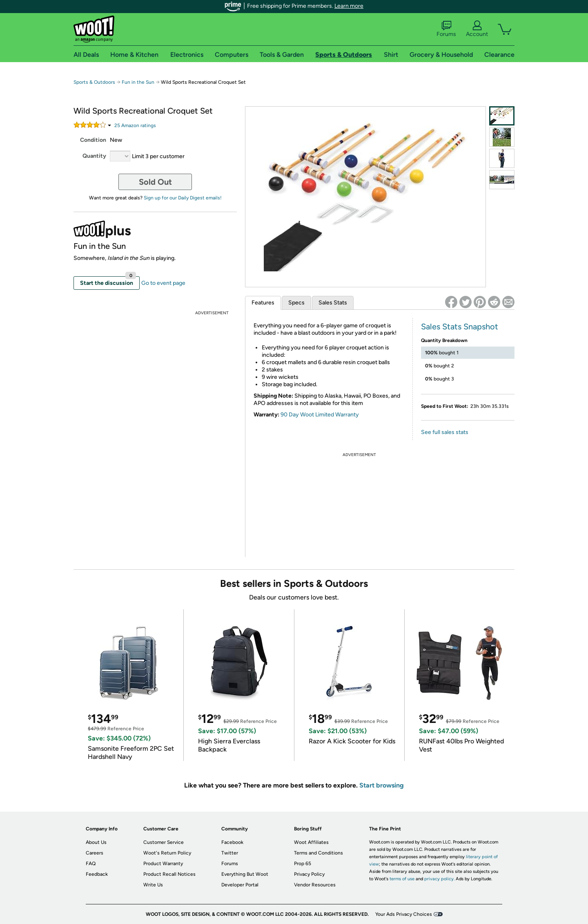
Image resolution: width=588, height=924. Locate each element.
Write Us (153, 885)
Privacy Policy (309, 874)
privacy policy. (439, 879)
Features (263, 303)
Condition (93, 140)
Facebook (232, 842)
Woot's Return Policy (167, 853)
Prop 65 (303, 864)
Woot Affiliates (311, 842)
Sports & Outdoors (94, 82)
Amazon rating (135, 125)
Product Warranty (163, 864)
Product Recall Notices (169, 874)
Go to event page (163, 283)
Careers (95, 853)
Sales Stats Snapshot (460, 327)
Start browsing (382, 785)
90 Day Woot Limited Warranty (320, 415)
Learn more (349, 6)
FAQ (91, 864)
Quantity (94, 156)
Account (477, 29)
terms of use (402, 879)
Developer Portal (240, 885)
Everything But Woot (245, 874)
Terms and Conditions (318, 853)
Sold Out (155, 182)
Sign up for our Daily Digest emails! (183, 198)
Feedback (97, 874)
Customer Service (164, 842)
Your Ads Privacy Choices (404, 914)
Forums (446, 29)
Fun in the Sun (138, 82)
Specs (296, 303)
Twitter (230, 853)
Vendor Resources (315, 885)
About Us (96, 842)
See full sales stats (445, 432)
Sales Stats (333, 303)
